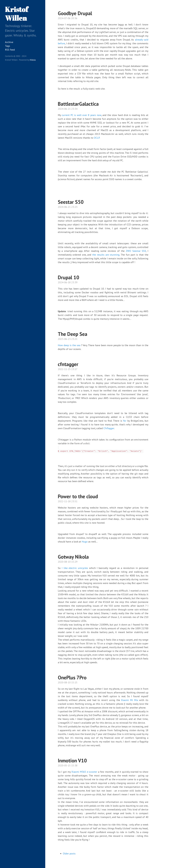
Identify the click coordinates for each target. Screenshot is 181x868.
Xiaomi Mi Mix (129, 700)
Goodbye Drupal (75, 13)
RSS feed (10, 50)
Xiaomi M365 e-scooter (84, 772)
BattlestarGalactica (78, 104)
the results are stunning (106, 255)
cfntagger (68, 364)
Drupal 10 (69, 277)
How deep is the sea (69, 345)
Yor (125, 421)
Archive (9, 42)
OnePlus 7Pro (72, 677)
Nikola (33, 60)
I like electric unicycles (75, 568)
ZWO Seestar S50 (136, 251)
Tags (8, 46)
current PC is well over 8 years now (82, 115)
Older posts (69, 854)
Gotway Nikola (73, 557)
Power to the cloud (78, 496)
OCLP (97, 138)
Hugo (85, 542)
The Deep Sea (73, 334)
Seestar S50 (71, 202)
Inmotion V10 (72, 760)
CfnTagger (109, 428)
